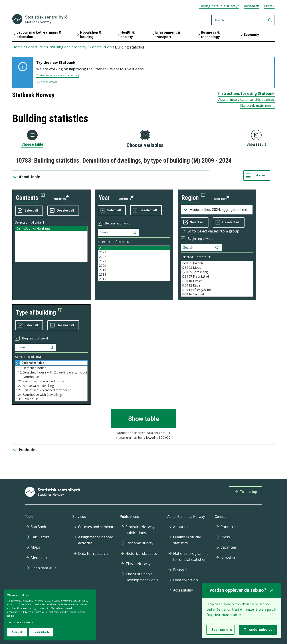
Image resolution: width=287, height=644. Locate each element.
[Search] (243, 20)
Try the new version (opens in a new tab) (58, 75)
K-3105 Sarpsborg (217, 272)
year (104, 198)
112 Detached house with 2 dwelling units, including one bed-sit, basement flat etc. (51, 372)
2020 (134, 266)
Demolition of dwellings (51, 228)
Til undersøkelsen (259, 630)
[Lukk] (272, 590)
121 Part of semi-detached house (51, 381)
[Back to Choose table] (32, 138)
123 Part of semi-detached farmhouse (51, 390)
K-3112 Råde (217, 285)
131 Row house (51, 399)
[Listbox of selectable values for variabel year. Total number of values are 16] (134, 263)
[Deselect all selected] (63, 211)
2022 (134, 257)
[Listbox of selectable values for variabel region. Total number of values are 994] (217, 279)
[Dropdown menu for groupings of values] (217, 210)
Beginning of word (118, 223)
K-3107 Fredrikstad (217, 277)
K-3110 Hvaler (217, 281)
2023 (134, 252)
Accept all (17, 632)
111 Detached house (51, 368)
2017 (134, 279)
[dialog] (50, 615)
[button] (30, 198)
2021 (134, 261)
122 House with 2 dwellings (51, 386)
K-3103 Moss (217, 268)
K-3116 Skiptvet (217, 294)
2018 (134, 275)
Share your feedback (47, 82)
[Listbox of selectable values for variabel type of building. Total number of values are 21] (51, 384)
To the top (246, 492)
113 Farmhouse (51, 377)
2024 (134, 248)
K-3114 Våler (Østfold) (217, 290)
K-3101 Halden (217, 263)
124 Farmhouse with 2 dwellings (51, 395)
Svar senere (222, 630)
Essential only (41, 632)
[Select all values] (29, 211)
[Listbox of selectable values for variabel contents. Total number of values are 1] (51, 244)
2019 (134, 270)
